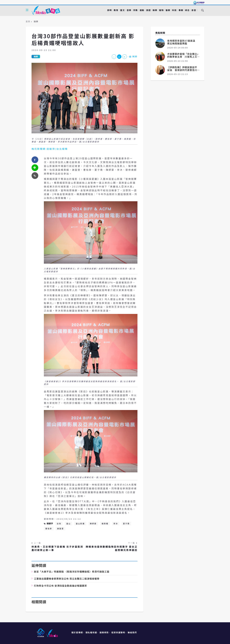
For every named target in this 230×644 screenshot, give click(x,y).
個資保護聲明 (118, 632)
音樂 (129, 10)
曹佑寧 (49, 528)
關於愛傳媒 (77, 632)
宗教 (135, 10)
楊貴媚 (105, 523)
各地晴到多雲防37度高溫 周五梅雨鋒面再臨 (182, 42)
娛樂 (155, 10)
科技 (174, 10)
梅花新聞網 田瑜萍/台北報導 (50, 149)
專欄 (181, 10)
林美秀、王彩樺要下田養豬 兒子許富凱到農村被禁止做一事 (57, 548)
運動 (142, 10)
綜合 (187, 10)
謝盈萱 (60, 528)
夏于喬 (126, 523)
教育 (116, 10)
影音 (194, 10)
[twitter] (35, 168)
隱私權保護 (91, 632)
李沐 (116, 523)
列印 (133, 56)
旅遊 (148, 10)
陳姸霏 (93, 523)
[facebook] (35, 160)
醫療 (168, 10)
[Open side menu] (27, 10)
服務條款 (104, 632)
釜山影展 (80, 523)
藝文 (123, 10)
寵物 (161, 10)
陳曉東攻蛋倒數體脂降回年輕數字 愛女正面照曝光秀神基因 (112, 548)
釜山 (69, 523)
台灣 (59, 523)
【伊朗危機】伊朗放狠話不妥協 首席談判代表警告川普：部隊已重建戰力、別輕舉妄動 (182, 71)
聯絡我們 (132, 632)
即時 (109, 10)
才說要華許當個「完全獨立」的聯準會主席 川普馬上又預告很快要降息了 (183, 57)
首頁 (28, 21)
